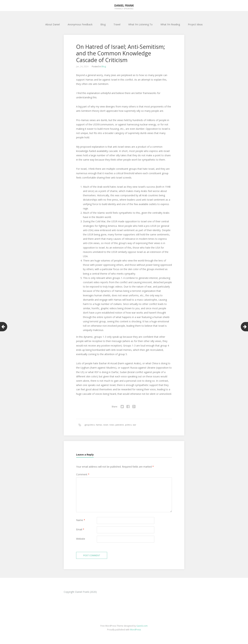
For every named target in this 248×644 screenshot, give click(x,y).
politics (128, 425)
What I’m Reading (170, 24)
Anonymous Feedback (80, 24)
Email (80, 529)
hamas (99, 425)
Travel (117, 24)
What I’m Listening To (140, 24)
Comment (83, 474)
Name (81, 520)
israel (106, 425)
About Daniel (53, 24)
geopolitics (90, 425)
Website (81, 539)
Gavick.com (142, 626)
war (135, 425)
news (112, 425)
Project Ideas (195, 24)
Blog (103, 24)
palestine (120, 425)
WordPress (135, 630)
